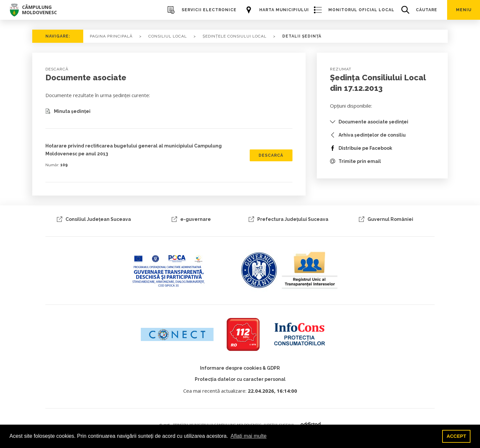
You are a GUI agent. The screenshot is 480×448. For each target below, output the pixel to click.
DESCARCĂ (271, 155)
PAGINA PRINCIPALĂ (111, 36)
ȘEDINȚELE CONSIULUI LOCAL (235, 36)
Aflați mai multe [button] (249, 436)
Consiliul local (168, 36)
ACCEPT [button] (456, 436)
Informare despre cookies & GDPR (240, 368)
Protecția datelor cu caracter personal (240, 379)
